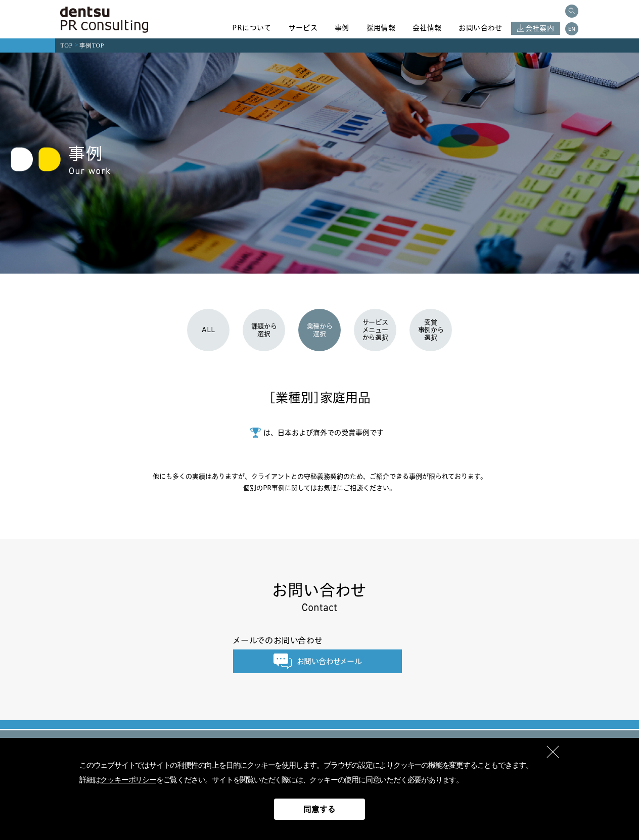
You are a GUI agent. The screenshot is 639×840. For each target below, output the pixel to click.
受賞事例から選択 (431, 330)
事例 (342, 28)
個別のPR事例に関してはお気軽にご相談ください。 (319, 488)
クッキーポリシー (128, 780)
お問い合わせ (480, 28)
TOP (67, 45)
